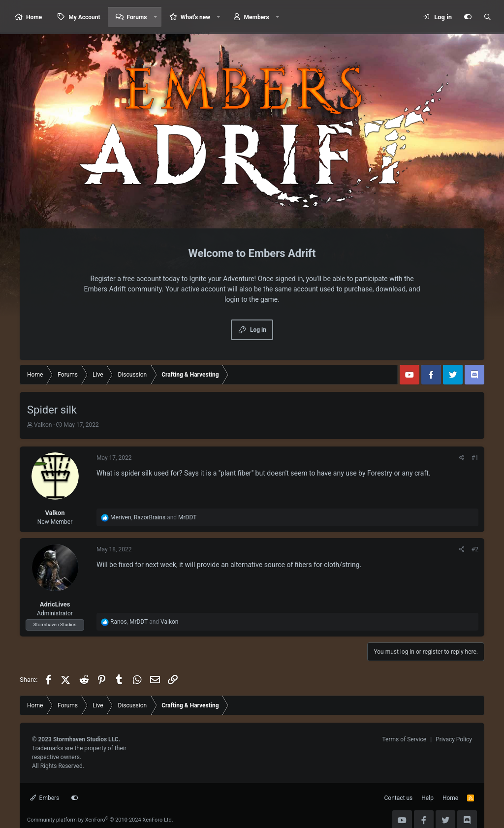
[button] (155, 17)
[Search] (487, 17)
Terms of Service (404, 739)
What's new (195, 17)
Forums (137, 17)
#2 (475, 549)
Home (34, 17)
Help (427, 798)
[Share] (462, 458)
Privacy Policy (454, 739)
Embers (45, 798)
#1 (475, 458)
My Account (84, 17)
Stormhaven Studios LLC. (87, 739)
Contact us (399, 798)
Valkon (43, 425)
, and (153, 517)
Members (257, 17)
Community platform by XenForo (100, 820)
